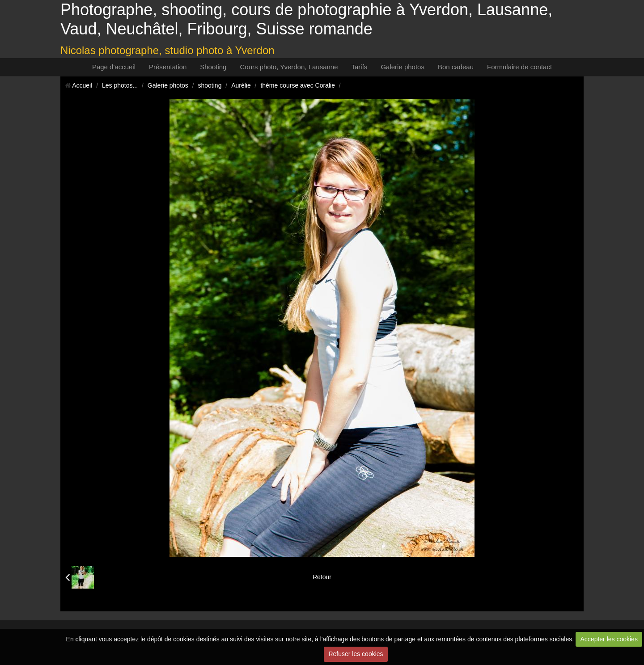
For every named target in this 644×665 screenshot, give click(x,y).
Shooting (213, 67)
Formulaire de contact (519, 67)
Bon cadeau (456, 67)
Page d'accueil (114, 67)
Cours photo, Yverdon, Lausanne (289, 67)
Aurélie (241, 85)
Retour (322, 577)
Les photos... (120, 85)
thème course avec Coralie (298, 85)
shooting (210, 85)
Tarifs (360, 67)
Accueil (82, 85)
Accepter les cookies (609, 639)
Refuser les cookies (356, 654)
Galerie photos (402, 67)
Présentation (168, 67)
